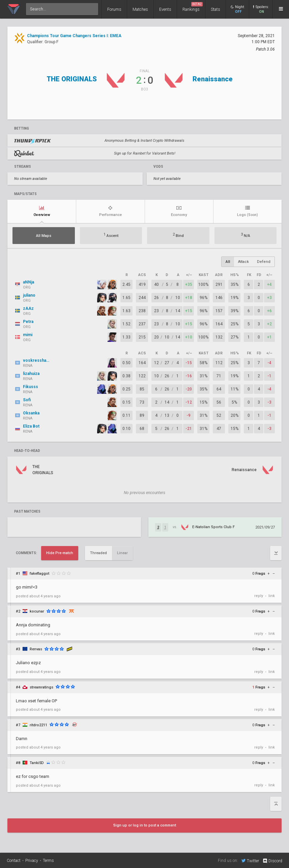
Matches (140, 9)
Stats (215, 9)
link (272, 596)
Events (165, 9)
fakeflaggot (39, 574)
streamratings (41, 687)
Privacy (32, 861)
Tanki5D (37, 763)
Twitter (250, 861)
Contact (14, 861)
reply (259, 596)
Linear (122, 553)
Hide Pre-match (60, 553)
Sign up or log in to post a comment (145, 825)
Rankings (193, 7)
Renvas (36, 649)
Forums (114, 9)
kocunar (37, 611)
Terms (48, 861)
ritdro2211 (38, 725)
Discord (272, 861)
